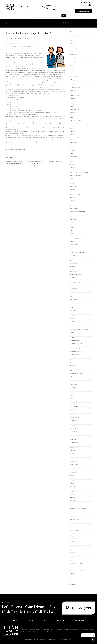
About (23, 7)
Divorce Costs (73, 189)
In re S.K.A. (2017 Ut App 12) (56, 162)
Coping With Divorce (74, 142)
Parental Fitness (73, 387)
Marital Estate (73, 321)
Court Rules (72, 148)
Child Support (73, 112)
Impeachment (73, 277)
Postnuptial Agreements (74, 418)
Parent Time (72, 379)
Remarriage (72, 456)
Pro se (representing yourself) (76, 431)
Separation (72, 475)
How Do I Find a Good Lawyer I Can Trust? (84, 23)
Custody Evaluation (74, 156)
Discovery (72, 170)
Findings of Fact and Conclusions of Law (78, 253)
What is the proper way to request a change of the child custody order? (15, 162)
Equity (71, 231)
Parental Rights (73, 390)
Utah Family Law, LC (9, 149)
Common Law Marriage (75, 137)
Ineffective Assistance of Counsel (76, 283)
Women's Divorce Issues (74, 587)
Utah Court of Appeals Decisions (76, 555)
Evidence (72, 233)
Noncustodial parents (74, 368)
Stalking (72, 506)
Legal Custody (73, 313)
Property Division (73, 437)
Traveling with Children (75, 539)
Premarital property (74, 423)
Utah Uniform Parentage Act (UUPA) (77, 571)
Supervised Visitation (74, 522)
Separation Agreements (74, 478)
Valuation (72, 573)
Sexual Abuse (72, 486)
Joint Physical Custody (74, 291)
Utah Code (72, 552)
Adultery (72, 46)
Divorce (71, 178)
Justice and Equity (73, 299)
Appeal (71, 65)
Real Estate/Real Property (75, 451)
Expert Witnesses (73, 236)
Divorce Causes (73, 186)
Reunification (73, 467)
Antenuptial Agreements (75, 63)
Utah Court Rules (73, 558)
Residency (72, 459)
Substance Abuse (73, 517)
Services (30, 7)
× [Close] (94, 634)
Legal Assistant (73, 310)
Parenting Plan (73, 393)
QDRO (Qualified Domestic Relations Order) (79, 448)
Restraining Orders (74, 462)
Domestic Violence (74, 219)
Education (72, 222)
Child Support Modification (75, 120)
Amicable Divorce (73, 57)
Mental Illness (73, 338)
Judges (71, 294)
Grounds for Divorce (74, 263)
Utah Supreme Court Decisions (76, 563)
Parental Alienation (74, 385)
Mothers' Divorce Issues (74, 354)
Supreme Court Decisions (75, 525)
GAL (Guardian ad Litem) (75, 258)
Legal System (72, 316)
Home (15, 620)
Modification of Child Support (76, 346)
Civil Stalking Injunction (75, 129)
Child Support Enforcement (75, 118)
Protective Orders (73, 440)
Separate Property (73, 473)
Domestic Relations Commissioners (77, 217)
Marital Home (73, 324)
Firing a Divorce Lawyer (75, 255)
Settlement (72, 484)
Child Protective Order (74, 107)
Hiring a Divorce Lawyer (75, 269)
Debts (71, 162)
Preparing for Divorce (74, 429)
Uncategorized (27, 38)
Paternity (72, 396)
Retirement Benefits (74, 464)
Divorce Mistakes (73, 206)
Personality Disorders (74, 404)
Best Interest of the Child (75, 76)
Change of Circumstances (75, 87)
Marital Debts (73, 319)
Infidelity (72, 285)
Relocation (72, 453)
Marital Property (73, 327)
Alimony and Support (74, 54)
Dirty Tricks (72, 167)
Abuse (71, 38)
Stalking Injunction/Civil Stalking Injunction (79, 508)
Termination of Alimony (75, 530)
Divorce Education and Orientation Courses (78, 195)
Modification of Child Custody (76, 343)
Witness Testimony (74, 584)
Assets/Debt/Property (74, 71)
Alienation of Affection (74, 49)
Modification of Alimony (75, 341)
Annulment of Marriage (74, 60)
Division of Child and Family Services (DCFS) (79, 173)
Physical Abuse (73, 412)
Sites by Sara (63, 640)
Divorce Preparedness (74, 208)
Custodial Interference (74, 151)
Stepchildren (72, 511)
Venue (71, 576)
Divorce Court (73, 192)
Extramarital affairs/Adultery (75, 239)
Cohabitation (72, 134)
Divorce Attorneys (73, 184)
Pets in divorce (73, 409)
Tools (38, 7)
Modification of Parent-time (75, 352)
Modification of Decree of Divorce (76, 349)
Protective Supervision (74, 442)
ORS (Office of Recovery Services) (76, 374)
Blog (43, 7)
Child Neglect (73, 104)
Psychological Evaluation (75, 445)
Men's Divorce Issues (74, 335)
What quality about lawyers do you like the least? (35, 162)
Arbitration (72, 68)
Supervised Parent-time (74, 519)
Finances (72, 250)
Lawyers (72, 307)
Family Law (72, 241)
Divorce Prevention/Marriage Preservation (78, 211)
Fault (71, 247)
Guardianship (73, 266)
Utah (71, 550)
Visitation (72, 579)
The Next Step (54, 7)
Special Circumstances (74, 492)
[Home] (59, 23)
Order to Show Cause (74, 371)
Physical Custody (73, 415)
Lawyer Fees (72, 305)
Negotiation (72, 363)
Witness (71, 582)
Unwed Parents (73, 547)
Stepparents (72, 514)
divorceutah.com (18, 149)
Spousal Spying (73, 497)
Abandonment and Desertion (76, 35)
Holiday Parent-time (74, 272)
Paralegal (72, 376)
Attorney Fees (73, 74)
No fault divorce (73, 365)
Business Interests (73, 82)
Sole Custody (72, 489)
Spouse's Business (73, 503)
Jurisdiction (72, 297)
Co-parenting (73, 131)
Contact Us (49, 7)
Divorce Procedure (74, 214)
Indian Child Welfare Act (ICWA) (76, 280)
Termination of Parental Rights (76, 533)
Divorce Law (72, 200)
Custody (72, 153)
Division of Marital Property (75, 175)
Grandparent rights (74, 261)
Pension (71, 398)
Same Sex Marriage (74, 470)
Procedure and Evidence (75, 434)
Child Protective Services (75, 109)
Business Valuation (73, 85)
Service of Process (73, 481)
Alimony (72, 52)
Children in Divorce (74, 123)
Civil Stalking (73, 126)
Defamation (72, 164)
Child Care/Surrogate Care (75, 96)
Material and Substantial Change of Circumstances (79, 330)
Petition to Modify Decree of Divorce (77, 407)
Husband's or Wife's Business (75, 275)
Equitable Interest (73, 228)
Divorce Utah (9, 38)
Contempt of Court (74, 140)
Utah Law (72, 561)
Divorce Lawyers (73, 203)
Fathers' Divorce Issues (74, 244)
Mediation (72, 332)
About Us (30, 620)
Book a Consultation (84, 11)
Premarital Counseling (74, 420)
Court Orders (73, 145)
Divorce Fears (73, 197)
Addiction (72, 41)
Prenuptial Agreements (74, 426)
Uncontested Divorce (74, 544)
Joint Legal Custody (74, 288)
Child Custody (73, 98)
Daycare (71, 159)
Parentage (72, 382)
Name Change (73, 360)
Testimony (72, 536)
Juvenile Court (73, 302)
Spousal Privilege (73, 495)
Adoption (72, 43)
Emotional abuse (73, 225)
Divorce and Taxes (73, 181)
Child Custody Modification (75, 101)
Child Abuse (72, 90)
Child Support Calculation (75, 115)
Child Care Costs (73, 93)
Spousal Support (73, 500)
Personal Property (73, 401)
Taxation (72, 528)
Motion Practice (73, 357)
